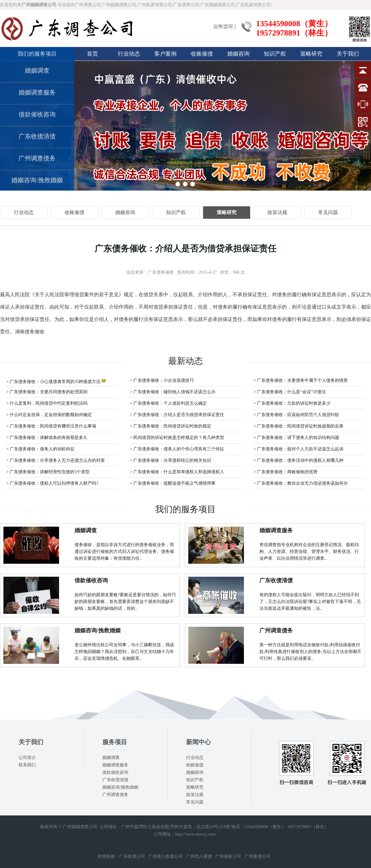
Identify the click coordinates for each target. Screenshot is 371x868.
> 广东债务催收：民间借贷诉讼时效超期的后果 (299, 426)
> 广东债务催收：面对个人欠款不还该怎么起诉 (299, 449)
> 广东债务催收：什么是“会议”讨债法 (290, 392)
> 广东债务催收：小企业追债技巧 (162, 380)
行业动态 (129, 54)
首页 (92, 54)
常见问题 (195, 802)
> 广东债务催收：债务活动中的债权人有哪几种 (299, 460)
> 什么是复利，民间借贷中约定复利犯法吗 (47, 403)
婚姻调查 (37, 70)
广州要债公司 (258, 856)
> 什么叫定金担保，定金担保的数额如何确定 (49, 415)
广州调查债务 (37, 158)
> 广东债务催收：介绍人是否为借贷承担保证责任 (177, 415)
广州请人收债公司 (165, 856)
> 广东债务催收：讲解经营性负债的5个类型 (48, 472)
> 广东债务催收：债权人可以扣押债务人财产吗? (52, 483)
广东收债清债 (37, 136)
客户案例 (165, 54)
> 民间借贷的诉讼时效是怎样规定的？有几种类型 (177, 438)
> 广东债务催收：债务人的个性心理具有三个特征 (177, 449)
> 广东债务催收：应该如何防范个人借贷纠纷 (296, 415)
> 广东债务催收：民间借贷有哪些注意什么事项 (51, 426)
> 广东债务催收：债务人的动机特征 (40, 449)
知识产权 (275, 54)
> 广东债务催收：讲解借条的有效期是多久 (47, 438)
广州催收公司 (228, 856)
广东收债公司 (132, 856)
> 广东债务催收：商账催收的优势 (286, 472)
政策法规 (195, 795)
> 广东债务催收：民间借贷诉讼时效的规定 (171, 426)
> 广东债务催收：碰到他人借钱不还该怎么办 (173, 392)
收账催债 (202, 54)
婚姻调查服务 (37, 92)
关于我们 (348, 54)
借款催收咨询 (37, 114)
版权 (45, 827)
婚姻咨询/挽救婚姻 (37, 180)
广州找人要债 (199, 856)
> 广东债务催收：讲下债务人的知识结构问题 (296, 438)
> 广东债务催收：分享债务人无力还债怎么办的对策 (55, 460)
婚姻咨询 (238, 54)
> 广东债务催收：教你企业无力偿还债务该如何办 (301, 483)
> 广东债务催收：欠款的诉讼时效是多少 (292, 403)
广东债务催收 (161, 272)
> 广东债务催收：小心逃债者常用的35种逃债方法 (56, 381)
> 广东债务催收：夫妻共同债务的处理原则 (47, 392)
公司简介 (27, 758)
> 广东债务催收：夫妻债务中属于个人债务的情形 (301, 380)
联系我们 (27, 765)
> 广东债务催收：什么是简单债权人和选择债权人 (177, 472)
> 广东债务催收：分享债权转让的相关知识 (171, 460)
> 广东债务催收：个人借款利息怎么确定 (168, 403)
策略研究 (311, 54)
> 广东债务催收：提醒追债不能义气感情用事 (173, 483)
